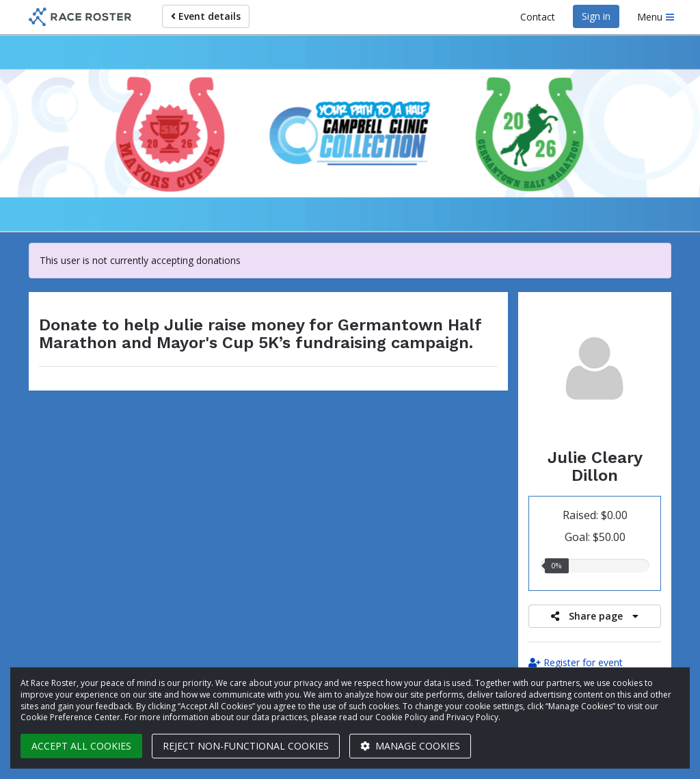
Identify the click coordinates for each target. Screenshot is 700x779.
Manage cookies (410, 746)
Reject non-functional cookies (246, 746)
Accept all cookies (81, 746)
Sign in (596, 16)
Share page (595, 616)
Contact (538, 17)
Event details (206, 16)
